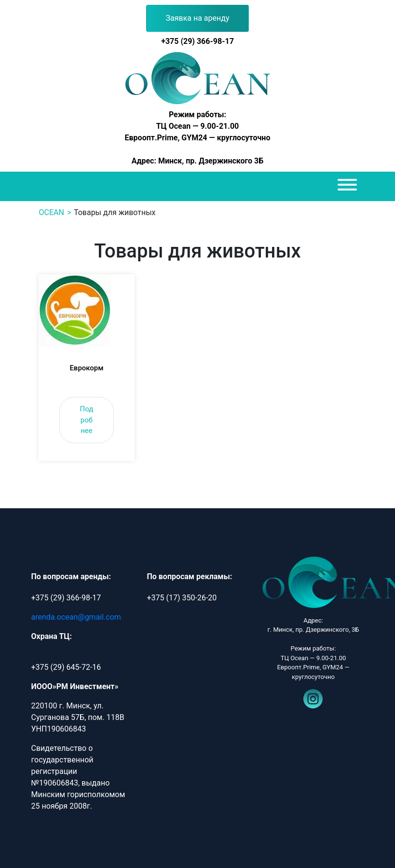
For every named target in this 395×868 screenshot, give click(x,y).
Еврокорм (86, 368)
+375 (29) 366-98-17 (197, 41)
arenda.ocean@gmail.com (76, 617)
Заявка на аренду (198, 18)
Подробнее (87, 420)
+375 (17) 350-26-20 (182, 598)
